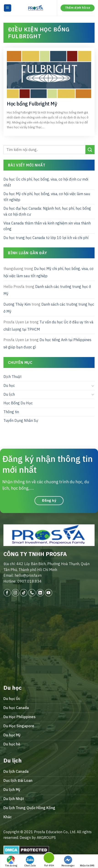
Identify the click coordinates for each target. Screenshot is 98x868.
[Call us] (32, 593)
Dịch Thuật (12, 377)
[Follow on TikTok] (24, 593)
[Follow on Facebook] (7, 593)
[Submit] (90, 150)
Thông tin (11, 412)
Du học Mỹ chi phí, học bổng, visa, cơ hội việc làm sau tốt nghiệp (47, 197)
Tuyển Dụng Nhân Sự (21, 420)
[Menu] (8, 8)
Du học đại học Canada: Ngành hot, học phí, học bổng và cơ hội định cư (47, 211)
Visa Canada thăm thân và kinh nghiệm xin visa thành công (47, 226)
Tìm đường (11, 861)
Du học (9, 385)
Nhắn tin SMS (87, 861)
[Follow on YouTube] (49, 593)
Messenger (68, 861)
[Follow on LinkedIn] (40, 593)
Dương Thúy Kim (17, 304)
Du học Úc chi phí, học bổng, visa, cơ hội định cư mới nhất (46, 182)
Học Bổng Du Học (18, 403)
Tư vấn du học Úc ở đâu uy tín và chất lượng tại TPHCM (48, 326)
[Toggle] (93, 385)
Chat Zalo (30, 861)
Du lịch (9, 394)
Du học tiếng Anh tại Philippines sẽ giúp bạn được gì (47, 343)
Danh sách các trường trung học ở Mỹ (47, 290)
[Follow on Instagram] (15, 593)
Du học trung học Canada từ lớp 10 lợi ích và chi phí (46, 237)
